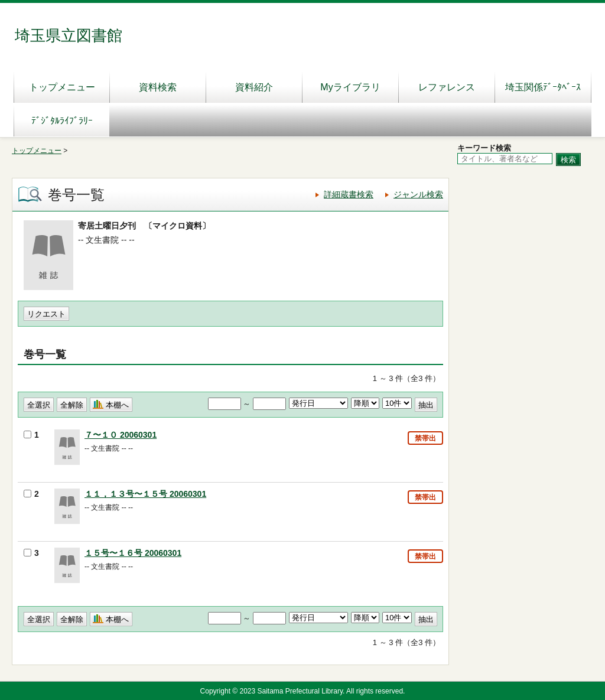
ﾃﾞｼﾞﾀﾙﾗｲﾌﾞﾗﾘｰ (62, 121)
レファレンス (447, 87)
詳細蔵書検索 (349, 194)
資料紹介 (254, 87)
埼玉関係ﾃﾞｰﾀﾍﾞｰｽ (543, 87)
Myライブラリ (350, 87)
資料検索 (158, 87)
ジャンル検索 (418, 194)
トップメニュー (62, 87)
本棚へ (117, 405)
